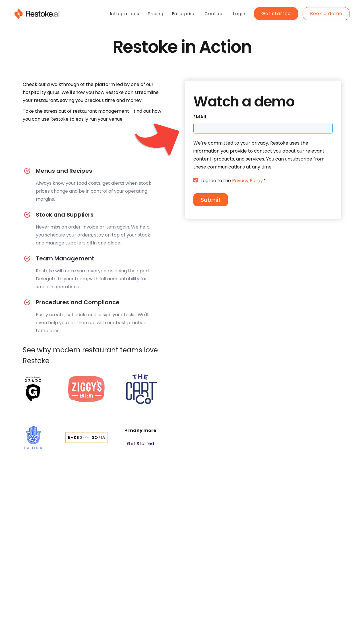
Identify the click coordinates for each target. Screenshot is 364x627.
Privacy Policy (247, 181)
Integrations (125, 14)
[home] (37, 14)
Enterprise (184, 14)
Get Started (140, 444)
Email (200, 117)
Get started (276, 14)
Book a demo (326, 14)
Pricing (156, 14)
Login (239, 14)
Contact (215, 14)
